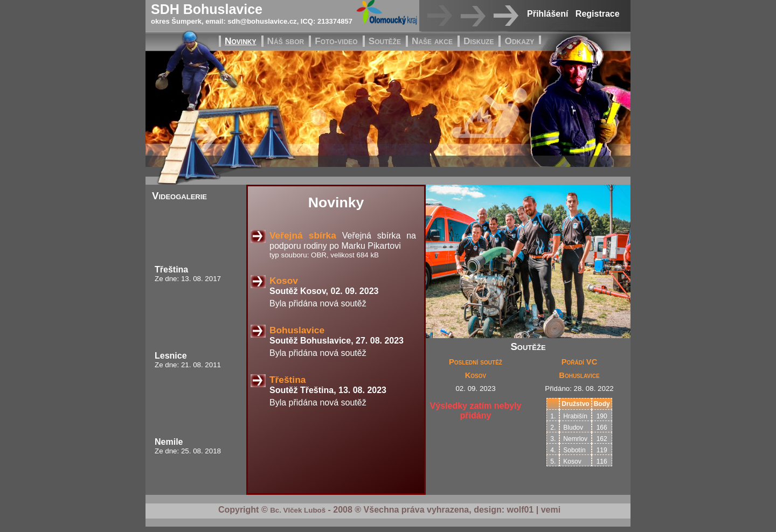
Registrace (598, 14)
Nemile (169, 442)
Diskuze (479, 41)
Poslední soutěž (476, 362)
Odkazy (519, 41)
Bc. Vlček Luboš (298, 510)
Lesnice (171, 356)
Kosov (284, 281)
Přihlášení (548, 14)
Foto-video (336, 41)
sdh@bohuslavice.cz (262, 21)
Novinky (241, 41)
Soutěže (385, 41)
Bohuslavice (297, 330)
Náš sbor (286, 41)
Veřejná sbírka (303, 235)
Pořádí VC (579, 362)
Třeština (171, 269)
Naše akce (432, 41)
